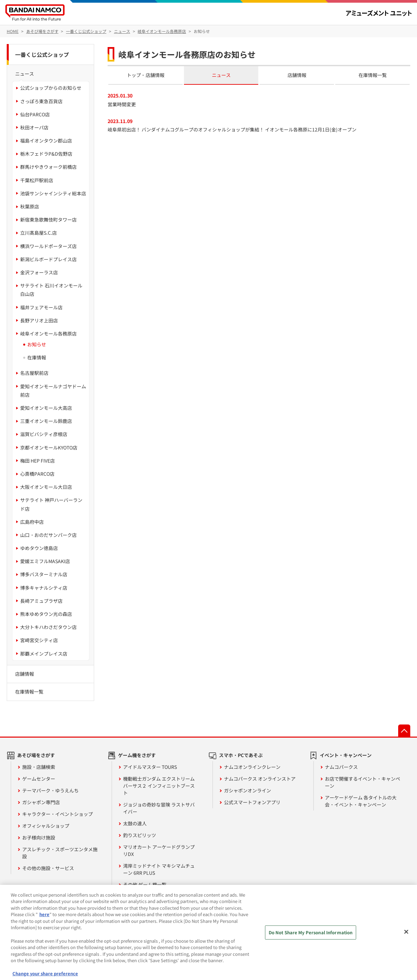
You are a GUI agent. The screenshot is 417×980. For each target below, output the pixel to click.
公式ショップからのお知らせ (51, 88)
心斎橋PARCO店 (37, 474)
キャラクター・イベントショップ (58, 814)
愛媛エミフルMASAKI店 (45, 561)
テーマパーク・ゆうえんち (50, 790)
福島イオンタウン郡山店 (46, 141)
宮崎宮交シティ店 (39, 640)
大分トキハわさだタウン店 (48, 627)
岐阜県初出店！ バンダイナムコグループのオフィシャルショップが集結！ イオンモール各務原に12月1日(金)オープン (232, 129)
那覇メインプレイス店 (44, 654)
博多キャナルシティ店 (44, 588)
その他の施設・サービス (48, 868)
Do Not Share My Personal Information (311, 938)
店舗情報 (297, 75)
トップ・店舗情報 (146, 75)
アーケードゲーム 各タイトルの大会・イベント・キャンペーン (361, 801)
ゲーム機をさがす (137, 755)
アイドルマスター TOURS (150, 767)
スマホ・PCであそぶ (241, 755)
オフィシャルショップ (46, 826)
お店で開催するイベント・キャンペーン (363, 782)
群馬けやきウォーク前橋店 (48, 167)
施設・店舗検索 (39, 767)
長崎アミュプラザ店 (41, 601)
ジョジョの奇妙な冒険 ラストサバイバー (159, 808)
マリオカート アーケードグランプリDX (159, 850)
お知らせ (37, 344)
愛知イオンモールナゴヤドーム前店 (53, 390)
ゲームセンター (39, 779)
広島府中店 (32, 522)
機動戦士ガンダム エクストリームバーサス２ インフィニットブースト (159, 786)
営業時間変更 (122, 104)
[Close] (406, 938)
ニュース (221, 75)
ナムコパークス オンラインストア (260, 779)
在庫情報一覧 (373, 75)
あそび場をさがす (36, 755)
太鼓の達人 (135, 823)
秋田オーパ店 (34, 127)
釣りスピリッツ (140, 835)
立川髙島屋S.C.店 (39, 233)
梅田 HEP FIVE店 (37, 461)
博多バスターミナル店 (44, 574)
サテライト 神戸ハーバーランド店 (51, 504)
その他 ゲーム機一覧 (145, 885)
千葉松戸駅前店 (37, 180)
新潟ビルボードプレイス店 (48, 259)
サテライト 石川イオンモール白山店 (51, 290)
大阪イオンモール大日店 (46, 487)
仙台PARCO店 (35, 114)
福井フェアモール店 (41, 307)
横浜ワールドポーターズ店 (48, 246)
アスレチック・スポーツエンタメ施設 (60, 853)
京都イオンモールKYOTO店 (49, 447)
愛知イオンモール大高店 (46, 408)
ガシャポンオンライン (248, 790)
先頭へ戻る (404, 731)
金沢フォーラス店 (39, 272)
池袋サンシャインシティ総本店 (53, 193)
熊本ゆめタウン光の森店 (46, 614)
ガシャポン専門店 (41, 802)
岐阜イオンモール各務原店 (48, 334)
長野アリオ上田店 (39, 320)
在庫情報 (37, 357)
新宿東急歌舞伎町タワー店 (48, 220)
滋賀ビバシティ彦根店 (44, 434)
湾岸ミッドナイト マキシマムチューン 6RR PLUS (159, 869)
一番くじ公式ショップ (42, 54)
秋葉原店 (30, 206)
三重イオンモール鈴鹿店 (46, 421)
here (44, 920)
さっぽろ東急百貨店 (41, 101)
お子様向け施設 (39, 837)
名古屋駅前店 (34, 373)
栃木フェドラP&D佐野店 (46, 154)
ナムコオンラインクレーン (252, 767)
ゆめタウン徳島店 (39, 548)
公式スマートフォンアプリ (252, 802)
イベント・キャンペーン (346, 755)
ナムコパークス (341, 767)
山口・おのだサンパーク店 (48, 535)
